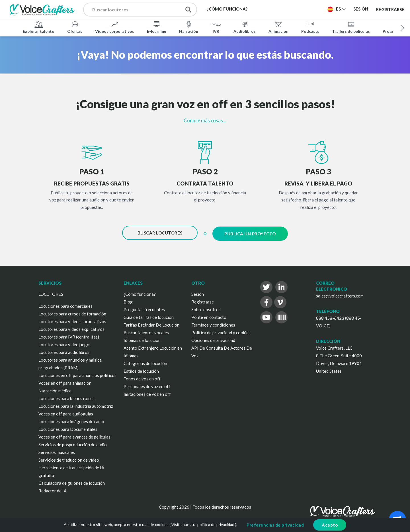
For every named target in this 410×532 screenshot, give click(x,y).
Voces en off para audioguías (66, 412)
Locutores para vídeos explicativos (71, 327)
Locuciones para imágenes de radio (71, 420)
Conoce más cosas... (205, 120)
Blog (128, 300)
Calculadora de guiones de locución (72, 481)
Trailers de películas (351, 27)
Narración (189, 27)
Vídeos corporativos (115, 27)
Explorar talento (39, 27)
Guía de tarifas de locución (149, 315)
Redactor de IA (53, 489)
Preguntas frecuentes (144, 308)
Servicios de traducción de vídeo (69, 458)
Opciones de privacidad (213, 339)
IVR (216, 27)
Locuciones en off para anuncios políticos (77, 374)
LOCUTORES (51, 292)
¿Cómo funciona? (140, 292)
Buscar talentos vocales (146, 331)
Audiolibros (245, 27)
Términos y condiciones (213, 323)
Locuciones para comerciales (65, 304)
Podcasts (310, 27)
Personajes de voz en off (147, 385)
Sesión (198, 292)
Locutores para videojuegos (65, 343)
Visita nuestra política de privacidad (203, 524)
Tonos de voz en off (142, 377)
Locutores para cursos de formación (72, 312)
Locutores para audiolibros (64, 350)
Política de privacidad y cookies (221, 331)
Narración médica (55, 389)
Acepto (330, 525)
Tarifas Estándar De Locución (151, 323)
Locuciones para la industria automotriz (76, 404)
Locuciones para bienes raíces (66, 397)
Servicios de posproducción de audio (73, 443)
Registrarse (390, 9)
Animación (278, 27)
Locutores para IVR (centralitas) (69, 335)
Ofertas (75, 27)
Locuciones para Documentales (68, 427)
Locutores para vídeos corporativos (72, 320)
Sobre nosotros (206, 308)
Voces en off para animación (65, 381)
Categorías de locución (145, 362)
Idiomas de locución (142, 339)
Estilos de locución (141, 369)
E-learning (157, 27)
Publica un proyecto (250, 233)
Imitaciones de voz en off (147, 392)
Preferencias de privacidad (275, 525)
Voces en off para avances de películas (74, 435)
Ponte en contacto (209, 315)
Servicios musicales (57, 451)
